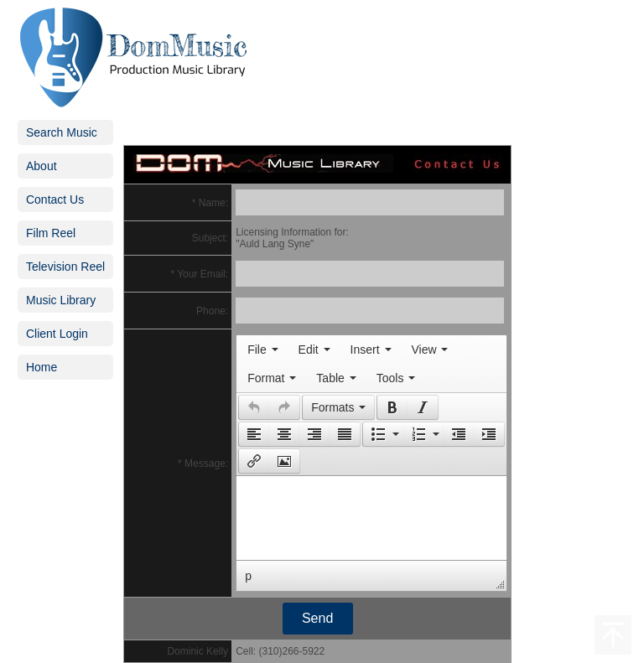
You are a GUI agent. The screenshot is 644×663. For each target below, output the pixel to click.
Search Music (62, 132)
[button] (254, 407)
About (42, 166)
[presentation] (262, 350)
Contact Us (55, 199)
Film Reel (51, 233)
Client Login (57, 334)
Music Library (61, 300)
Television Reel (65, 267)
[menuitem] (262, 350)
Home (42, 367)
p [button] (248, 576)
